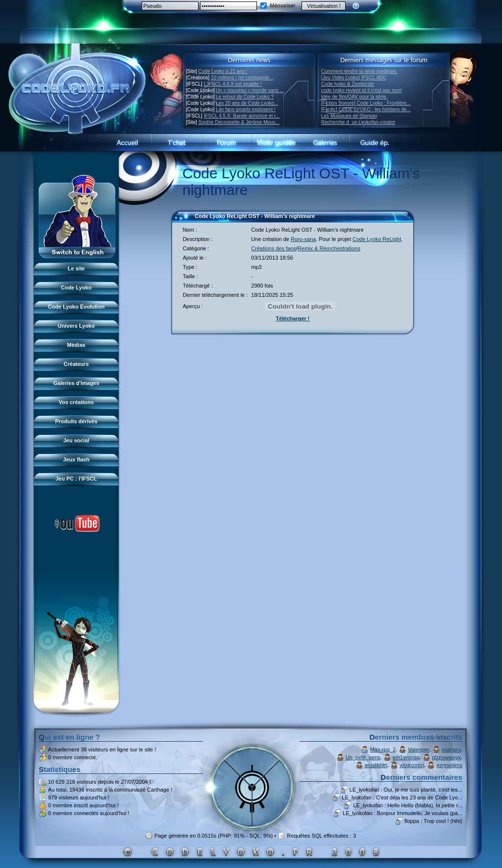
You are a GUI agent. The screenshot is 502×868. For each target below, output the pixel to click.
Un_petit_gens (363, 757)
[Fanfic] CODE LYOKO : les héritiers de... (366, 109)
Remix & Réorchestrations (329, 248)
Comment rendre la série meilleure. (359, 71)
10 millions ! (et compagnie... (242, 78)
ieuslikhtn (376, 765)
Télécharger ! (292, 318)
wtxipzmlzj (412, 765)
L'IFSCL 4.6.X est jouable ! (233, 84)
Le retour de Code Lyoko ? (245, 97)
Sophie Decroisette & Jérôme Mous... (239, 122)
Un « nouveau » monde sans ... (250, 90)
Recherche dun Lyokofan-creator (358, 122)
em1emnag (406, 757)
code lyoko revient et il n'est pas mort (361, 90)
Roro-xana (303, 239)
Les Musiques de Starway (349, 116)
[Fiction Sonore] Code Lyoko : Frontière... (366, 103)
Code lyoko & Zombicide (348, 84)
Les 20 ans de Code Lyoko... (247, 103)
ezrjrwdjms (449, 765)
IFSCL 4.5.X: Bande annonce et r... (242, 116)
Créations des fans (274, 248)
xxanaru (451, 749)
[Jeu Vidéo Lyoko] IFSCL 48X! (354, 78)
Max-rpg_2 (383, 749)
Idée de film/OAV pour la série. (354, 97)
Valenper (418, 749)
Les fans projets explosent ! (246, 109)
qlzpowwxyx (446, 757)
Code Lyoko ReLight (377, 239)
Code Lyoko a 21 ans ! (223, 71)
